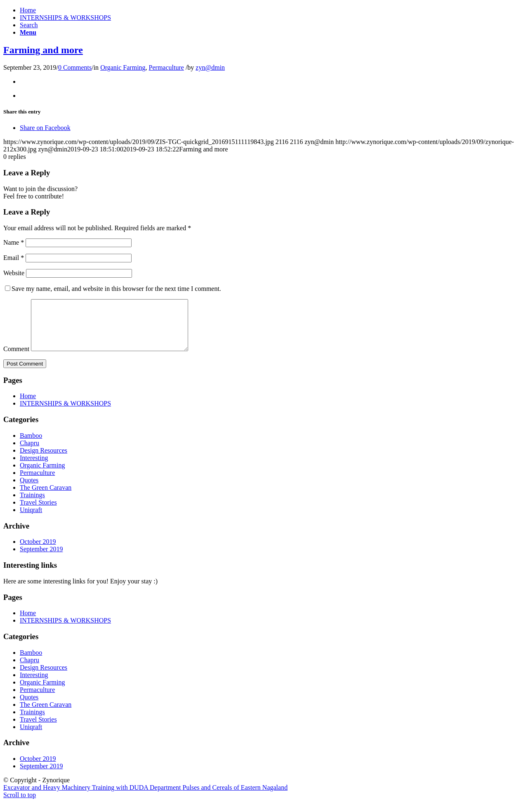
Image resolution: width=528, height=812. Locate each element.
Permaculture (166, 67)
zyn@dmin (210, 67)
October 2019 (38, 551)
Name (14, 242)
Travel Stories (38, 512)
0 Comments (75, 67)
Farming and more (43, 50)
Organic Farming (123, 67)
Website (14, 273)
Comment (16, 359)
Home (28, 10)
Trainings (32, 505)
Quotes (29, 490)
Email (14, 258)
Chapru (29, 453)
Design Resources (44, 460)
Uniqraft (31, 520)
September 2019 (41, 559)
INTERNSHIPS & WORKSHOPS (65, 18)
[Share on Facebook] (45, 128)
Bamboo (31, 445)
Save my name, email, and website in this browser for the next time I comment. (116, 289)
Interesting (34, 468)
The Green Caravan (46, 497)
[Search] (29, 25)
